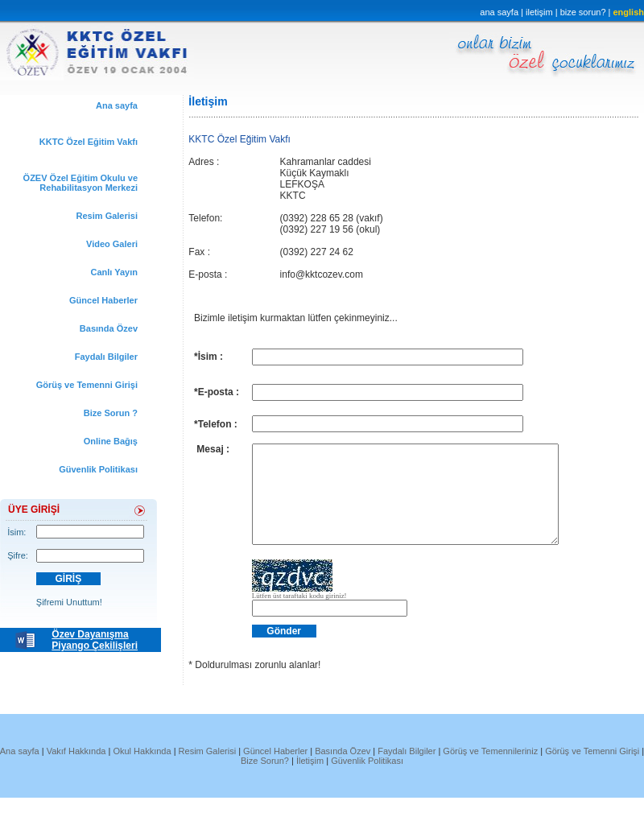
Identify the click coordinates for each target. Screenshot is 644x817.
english (628, 12)
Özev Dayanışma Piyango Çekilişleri (95, 640)
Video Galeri (112, 244)
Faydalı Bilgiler (106, 357)
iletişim (539, 12)
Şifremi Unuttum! (69, 602)
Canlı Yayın (115, 272)
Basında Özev (109, 328)
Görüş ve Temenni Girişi (87, 385)
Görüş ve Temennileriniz (491, 770)
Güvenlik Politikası (98, 469)
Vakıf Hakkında (78, 770)
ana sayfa (499, 12)
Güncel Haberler (103, 300)
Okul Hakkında (142, 770)
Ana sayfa (117, 105)
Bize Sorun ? (111, 413)
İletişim (310, 780)
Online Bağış (111, 441)
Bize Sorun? (265, 780)
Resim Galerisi (107, 216)
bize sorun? (584, 12)
